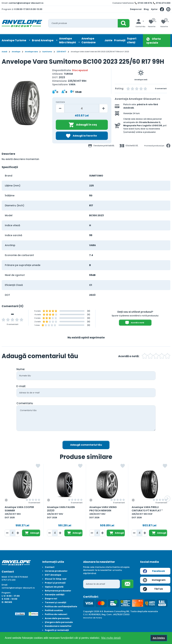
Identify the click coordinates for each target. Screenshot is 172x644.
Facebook (154, 571)
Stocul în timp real (56, 579)
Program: (6, 593)
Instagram (154, 580)
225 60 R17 (61, 52)
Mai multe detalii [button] (111, 638)
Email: (5, 585)
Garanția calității (55, 595)
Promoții (120, 40)
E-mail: (21, 386)
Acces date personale (57, 618)
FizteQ (99, 618)
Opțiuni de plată (54, 587)
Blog (146, 9)
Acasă (4, 52)
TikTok (153, 589)
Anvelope (16, 52)
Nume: (21, 369)
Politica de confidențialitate (61, 606)
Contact (50, 567)
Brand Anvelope (43, 40)
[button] (167, 499)
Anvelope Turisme (14, 40)
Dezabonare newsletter (58, 626)
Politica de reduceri (56, 614)
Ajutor (154, 9)
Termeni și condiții (56, 602)
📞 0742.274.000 (162, 3)
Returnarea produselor (58, 591)
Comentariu (25, 403)
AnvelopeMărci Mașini (68, 40)
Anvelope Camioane (89, 40)
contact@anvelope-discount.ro (26, 3)
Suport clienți (132, 40)
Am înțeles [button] (159, 638)
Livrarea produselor (56, 571)
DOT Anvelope (53, 575)
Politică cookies (54, 610)
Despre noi (136, 9)
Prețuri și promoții (55, 583)
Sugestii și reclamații (57, 630)
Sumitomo (47, 52)
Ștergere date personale (59, 622)
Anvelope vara (31, 52)
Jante (108, 40)
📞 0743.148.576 (143, 3)
